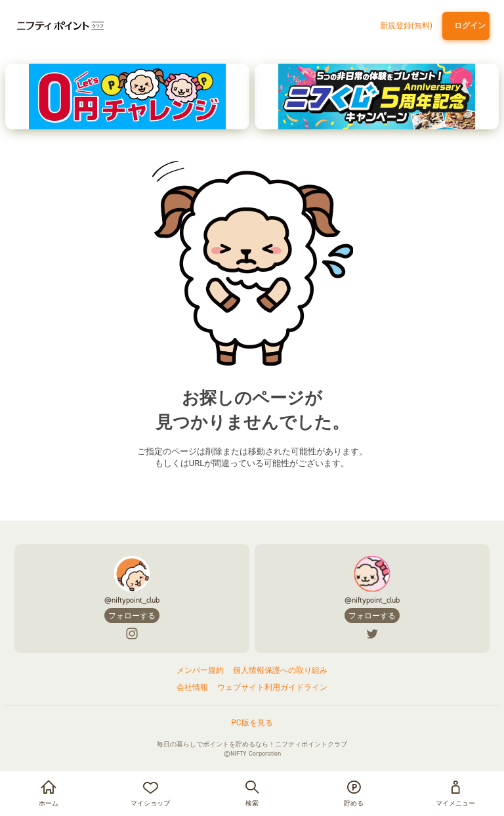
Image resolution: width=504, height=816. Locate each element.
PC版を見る (252, 723)
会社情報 (192, 687)
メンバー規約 (200, 670)
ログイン (468, 26)
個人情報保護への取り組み (280, 670)
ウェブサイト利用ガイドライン (272, 687)
